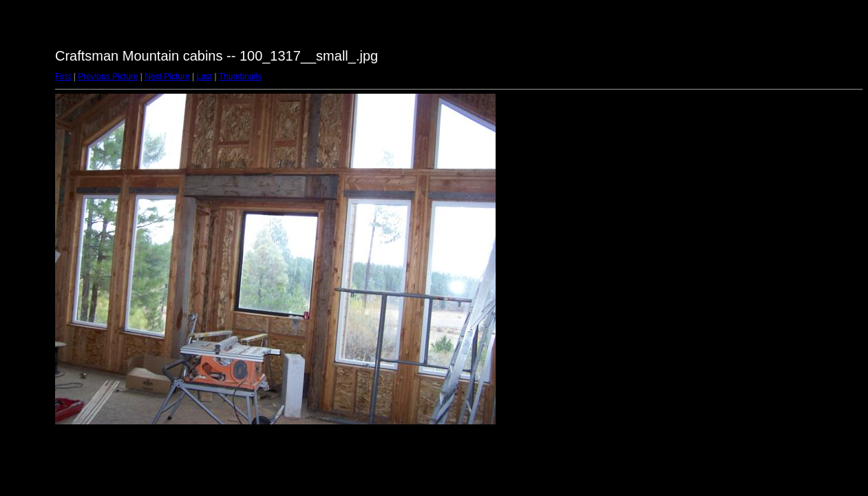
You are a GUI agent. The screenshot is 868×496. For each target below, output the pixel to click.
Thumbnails (240, 76)
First (63, 76)
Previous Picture (108, 76)
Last (204, 76)
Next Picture (167, 76)
